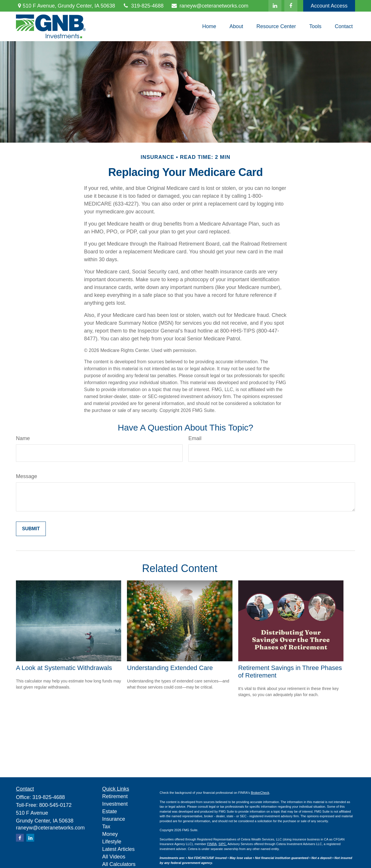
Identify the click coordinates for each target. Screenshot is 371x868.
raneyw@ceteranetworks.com (210, 6)
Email (195, 438)
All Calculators (119, 864)
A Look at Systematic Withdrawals (64, 668)
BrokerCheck (260, 793)
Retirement (115, 796)
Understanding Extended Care (170, 668)
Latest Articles (119, 849)
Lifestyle (112, 842)
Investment (115, 804)
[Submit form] (31, 529)
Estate (110, 811)
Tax (106, 827)
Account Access (329, 6)
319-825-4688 (143, 6)
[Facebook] (291, 6)
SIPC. (223, 844)
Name (23, 438)
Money (110, 834)
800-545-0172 (55, 805)
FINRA (212, 844)
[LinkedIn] (275, 6)
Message (27, 476)
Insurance (114, 819)
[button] (209, 26)
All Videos (114, 857)
